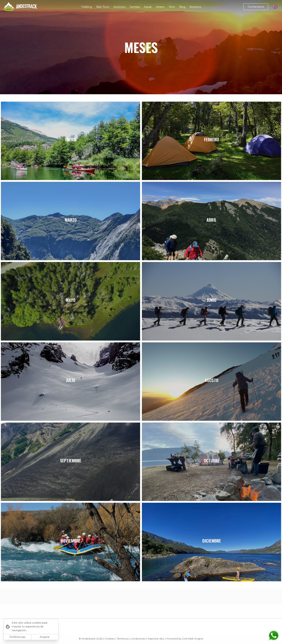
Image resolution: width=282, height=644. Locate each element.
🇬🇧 (275, 7)
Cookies (110, 639)
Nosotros (195, 7)
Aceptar (45, 637)
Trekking (87, 7)
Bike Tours (103, 7)
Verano (160, 7)
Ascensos (119, 7)
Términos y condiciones (131, 639)
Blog (182, 7)
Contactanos (256, 7)
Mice (172, 7)
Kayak (148, 7)
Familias (135, 7)
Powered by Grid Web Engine (185, 639)
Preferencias (17, 637)
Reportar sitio (156, 639)
